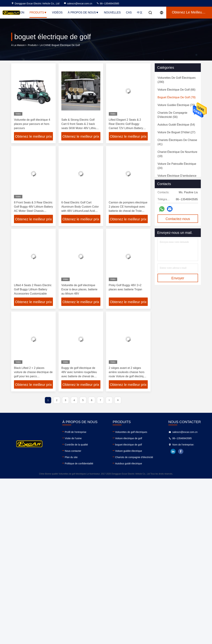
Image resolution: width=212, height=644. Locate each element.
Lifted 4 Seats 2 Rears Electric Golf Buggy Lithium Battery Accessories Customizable (33, 289)
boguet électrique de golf (128, 445)
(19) (177, 154)
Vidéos (57, 13)
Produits (38, 13)
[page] (109, 400)
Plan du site (71, 457)
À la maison (18, 45)
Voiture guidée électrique (129, 451)
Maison (19, 13)
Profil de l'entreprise (76, 432)
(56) (172, 115)
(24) (177, 166)
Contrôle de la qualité (76, 445)
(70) (176, 105)
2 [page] (57, 400)
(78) (177, 97)
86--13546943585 (108, 3)
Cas (129, 13)
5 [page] (83, 400)
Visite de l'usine (73, 438)
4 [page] (74, 400)
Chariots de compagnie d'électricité (134, 457)
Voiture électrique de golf (129, 438)
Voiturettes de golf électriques (131, 432)
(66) (176, 90)
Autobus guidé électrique (129, 463)
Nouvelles (112, 13)
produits (32, 45)
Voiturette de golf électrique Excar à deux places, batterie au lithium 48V (79, 289)
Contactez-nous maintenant (178, 220)
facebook (181, 451)
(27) (176, 132)
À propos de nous (83, 13)
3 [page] (65, 400)
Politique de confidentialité (79, 463)
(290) (177, 80)
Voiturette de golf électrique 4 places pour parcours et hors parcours (32, 124)
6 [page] (92, 400)
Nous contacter (73, 451)
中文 (140, 13)
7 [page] (100, 400)
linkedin (173, 451)
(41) (177, 142)
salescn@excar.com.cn (78, 3)
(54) (176, 125)
